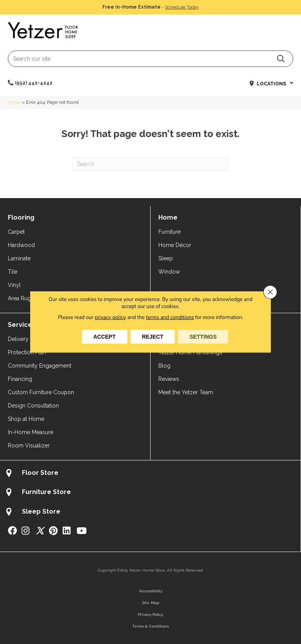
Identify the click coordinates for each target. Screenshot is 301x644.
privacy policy (110, 317)
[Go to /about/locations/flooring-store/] (150, 474)
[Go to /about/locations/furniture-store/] (150, 493)
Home (14, 102)
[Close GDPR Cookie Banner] (270, 292)
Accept (104, 337)
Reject (153, 337)
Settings (204, 337)
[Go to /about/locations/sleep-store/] (150, 513)
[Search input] (150, 59)
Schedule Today (182, 7)
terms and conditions (170, 317)
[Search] (150, 164)
